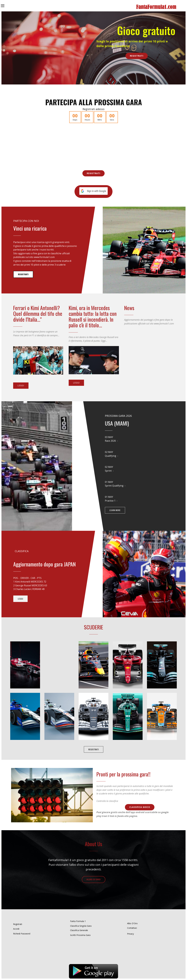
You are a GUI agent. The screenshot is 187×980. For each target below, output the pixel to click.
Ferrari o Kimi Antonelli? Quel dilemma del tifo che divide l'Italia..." (38, 314)
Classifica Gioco (140, 807)
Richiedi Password (22, 934)
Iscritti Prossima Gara (80, 935)
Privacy (130, 934)
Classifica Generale (79, 930)
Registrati (137, 56)
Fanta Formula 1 (78, 921)
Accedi (16, 929)
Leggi (21, 385)
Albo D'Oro (94, 879)
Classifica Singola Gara (81, 926)
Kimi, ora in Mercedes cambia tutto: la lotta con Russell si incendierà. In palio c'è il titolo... (93, 316)
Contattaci (132, 928)
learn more (115, 510)
